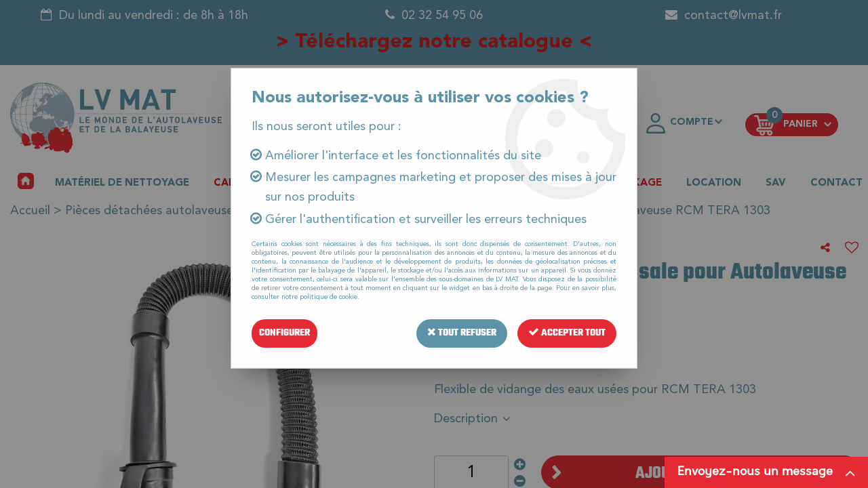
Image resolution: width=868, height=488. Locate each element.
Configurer (284, 333)
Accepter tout (567, 333)
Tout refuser (462, 333)
